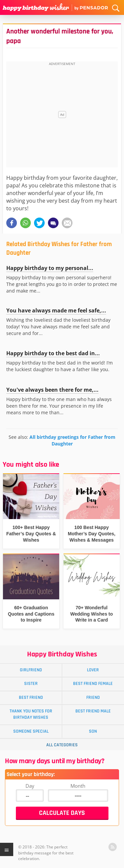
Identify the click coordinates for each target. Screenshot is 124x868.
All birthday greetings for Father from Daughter (72, 440)
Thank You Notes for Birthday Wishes (31, 714)
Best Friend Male (93, 711)
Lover (93, 670)
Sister (31, 684)
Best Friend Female (93, 684)
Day (30, 786)
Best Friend (31, 698)
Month (78, 786)
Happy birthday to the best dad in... (53, 353)
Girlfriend (31, 670)
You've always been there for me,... (52, 390)
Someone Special (31, 731)
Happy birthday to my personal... (50, 268)
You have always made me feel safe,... (56, 310)
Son (93, 731)
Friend (93, 698)
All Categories (62, 745)
